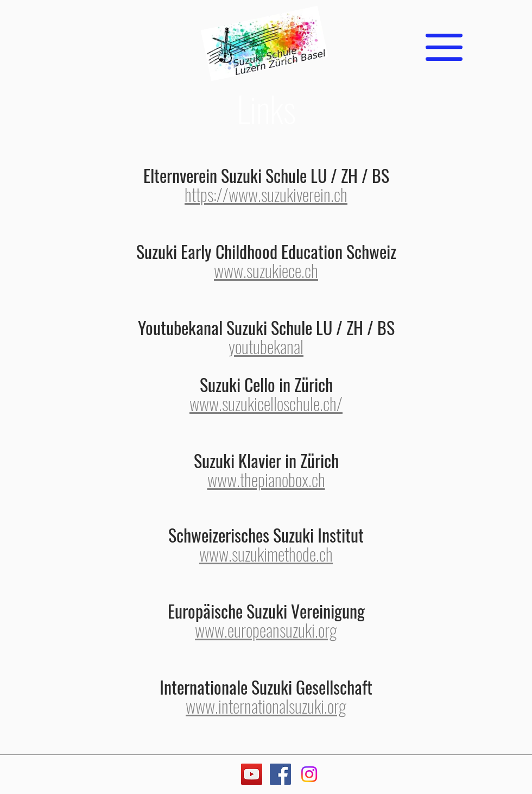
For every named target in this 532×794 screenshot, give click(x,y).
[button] (444, 47)
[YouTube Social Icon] (252, 774)
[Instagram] (309, 774)
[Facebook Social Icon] (280, 774)
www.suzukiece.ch (266, 270)
